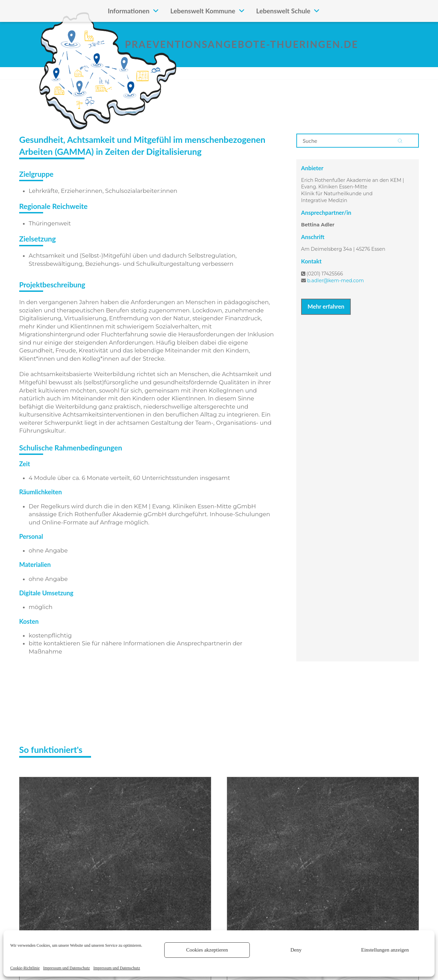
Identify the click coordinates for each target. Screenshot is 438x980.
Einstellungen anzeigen (385, 950)
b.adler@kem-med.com (335, 281)
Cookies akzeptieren (207, 950)
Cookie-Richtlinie (25, 968)
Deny (296, 950)
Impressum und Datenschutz (67, 968)
